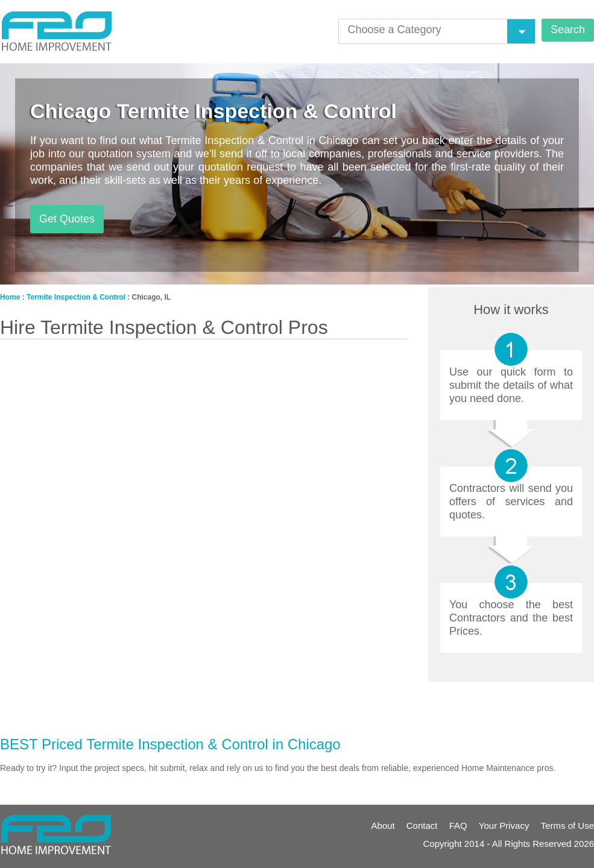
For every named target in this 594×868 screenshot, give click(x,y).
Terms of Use (567, 826)
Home (10, 297)
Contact (422, 826)
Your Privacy (504, 826)
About (383, 826)
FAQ (458, 826)
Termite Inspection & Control (76, 297)
